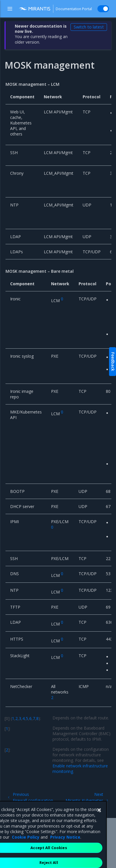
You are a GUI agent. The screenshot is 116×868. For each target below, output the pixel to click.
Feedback (113, 362)
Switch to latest (89, 27)
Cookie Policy (26, 852)
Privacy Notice (65, 852)
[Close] (99, 826)
